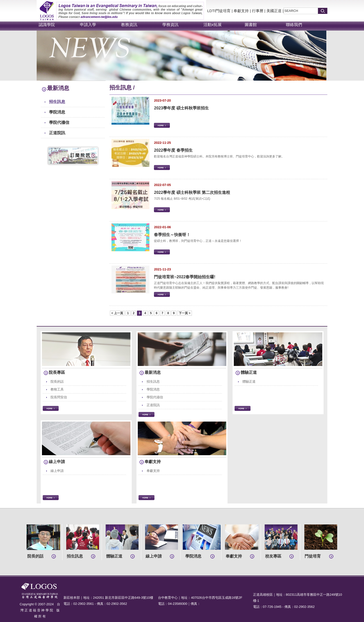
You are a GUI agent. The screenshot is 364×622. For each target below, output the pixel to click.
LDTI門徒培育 (219, 11)
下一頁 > (185, 313)
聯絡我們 (294, 25)
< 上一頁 (117, 313)
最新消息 (153, 372)
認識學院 (47, 25)
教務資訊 (129, 25)
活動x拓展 (213, 25)
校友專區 (273, 556)
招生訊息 (57, 102)
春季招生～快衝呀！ (172, 235)
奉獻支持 (241, 11)
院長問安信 (59, 397)
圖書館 (251, 25)
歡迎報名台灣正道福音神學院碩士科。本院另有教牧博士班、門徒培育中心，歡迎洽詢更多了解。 (219, 156)
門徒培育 (313, 556)
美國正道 (274, 11)
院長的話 (57, 382)
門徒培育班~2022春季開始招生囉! (185, 277)
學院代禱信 (59, 122)
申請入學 (88, 25)
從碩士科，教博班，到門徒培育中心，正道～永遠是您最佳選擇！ (198, 241)
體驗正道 (249, 372)
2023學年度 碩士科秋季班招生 (181, 108)
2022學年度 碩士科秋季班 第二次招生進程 (192, 192)
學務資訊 (170, 25)
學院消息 (57, 112)
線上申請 (57, 462)
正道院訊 (57, 133)
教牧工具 (57, 389)
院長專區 (57, 372)
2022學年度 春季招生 (173, 150)
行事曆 (258, 11)
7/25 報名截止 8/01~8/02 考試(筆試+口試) (182, 199)
